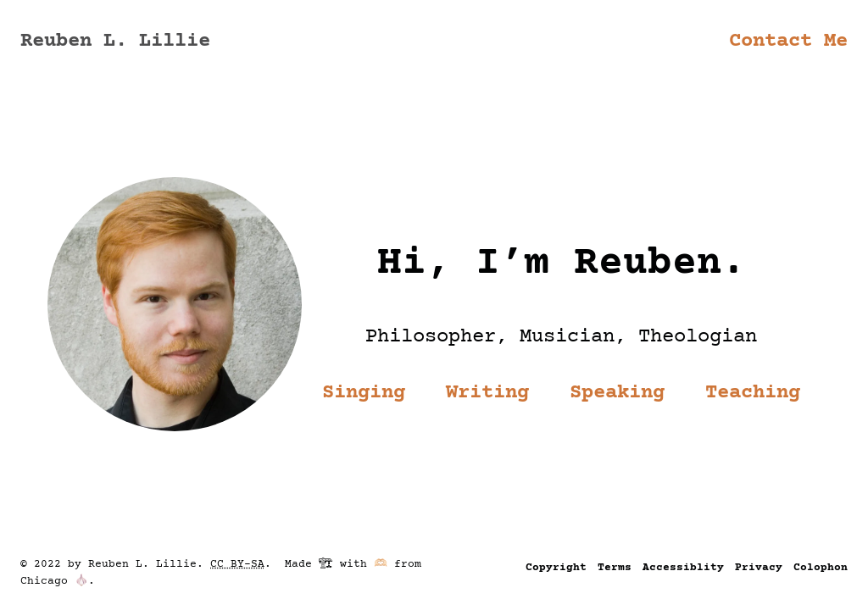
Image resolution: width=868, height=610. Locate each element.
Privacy (759, 568)
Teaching (753, 393)
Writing (487, 393)
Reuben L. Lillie (115, 41)
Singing (364, 393)
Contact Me (788, 41)
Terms (615, 568)
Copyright (556, 568)
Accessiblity (683, 568)
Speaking (617, 393)
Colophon (821, 568)
